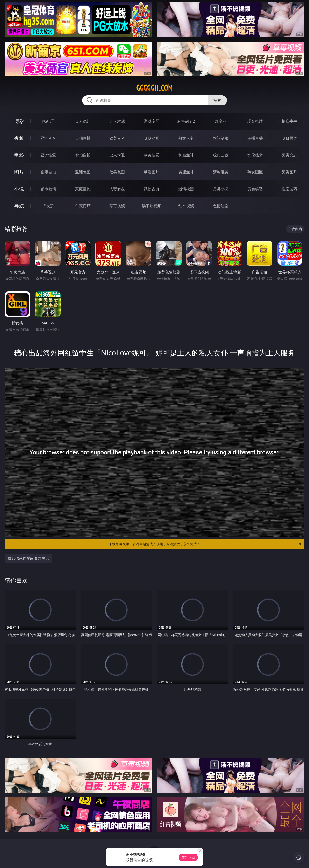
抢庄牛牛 (289, 121)
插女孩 (48, 206)
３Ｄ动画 (152, 138)
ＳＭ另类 (289, 138)
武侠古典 (152, 189)
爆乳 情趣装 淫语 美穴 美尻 (28, 558)
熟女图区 (255, 172)
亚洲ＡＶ (48, 138)
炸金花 (221, 121)
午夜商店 (83, 206)
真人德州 (83, 121)
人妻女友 (117, 189)
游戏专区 (152, 121)
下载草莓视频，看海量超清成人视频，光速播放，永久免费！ (205, 544)
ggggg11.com (154, 88)
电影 (19, 155)
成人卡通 (117, 155)
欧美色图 (117, 172)
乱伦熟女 (255, 155)
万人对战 (117, 121)
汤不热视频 (152, 206)
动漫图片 (152, 172)
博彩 (19, 121)
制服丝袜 (186, 155)
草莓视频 (117, 206)
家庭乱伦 (83, 189)
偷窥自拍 (48, 172)
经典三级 (221, 155)
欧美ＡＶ (117, 138)
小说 (19, 189)
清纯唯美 (221, 172)
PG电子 (48, 121)
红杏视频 (186, 206)
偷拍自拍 (83, 155)
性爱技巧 (289, 189)
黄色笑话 (255, 189)
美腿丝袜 (186, 172)
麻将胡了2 (186, 121)
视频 (19, 138)
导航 (19, 206)
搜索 (217, 100)
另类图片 (289, 172)
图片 (19, 172)
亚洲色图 (83, 172)
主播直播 (255, 138)
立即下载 (188, 857)
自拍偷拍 (83, 138)
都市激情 (48, 189)
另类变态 (289, 155)
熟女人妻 (186, 138)
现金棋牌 (255, 121)
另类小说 (221, 189)
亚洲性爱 (48, 155)
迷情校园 (186, 189)
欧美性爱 (152, 155)
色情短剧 (221, 206)
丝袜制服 (221, 138)
